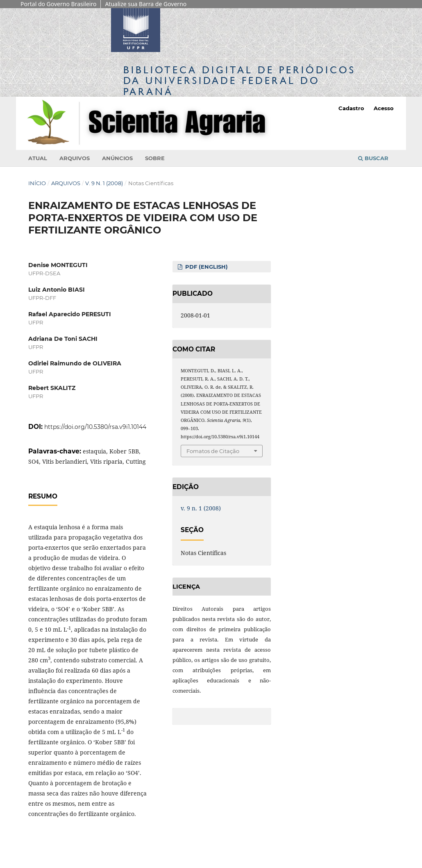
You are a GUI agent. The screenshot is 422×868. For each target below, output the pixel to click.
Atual (38, 158)
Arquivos (75, 158)
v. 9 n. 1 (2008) (104, 183)
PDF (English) (206, 267)
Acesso (384, 108)
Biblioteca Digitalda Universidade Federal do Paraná (239, 80)
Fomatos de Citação (213, 451)
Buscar (373, 158)
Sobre (155, 158)
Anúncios (117, 158)
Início (37, 183)
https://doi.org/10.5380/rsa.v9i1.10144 (95, 427)
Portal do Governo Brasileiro (58, 4)
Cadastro (351, 108)
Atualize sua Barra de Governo (146, 4)
